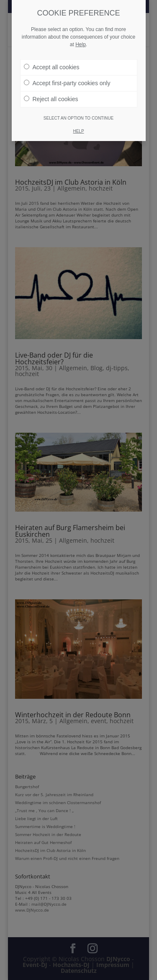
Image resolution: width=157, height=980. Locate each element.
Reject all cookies (51, 99)
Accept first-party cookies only (67, 83)
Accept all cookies (52, 67)
